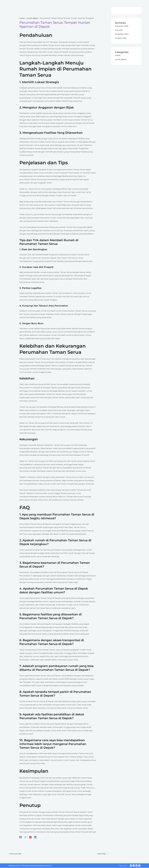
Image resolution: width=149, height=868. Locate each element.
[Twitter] (25, 837)
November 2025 (122, 26)
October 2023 (121, 38)
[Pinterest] (30, 837)
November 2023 (122, 34)
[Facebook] (21, 837)
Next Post (102, 854)
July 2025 (119, 30)
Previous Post (15, 854)
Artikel (118, 55)
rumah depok (121, 59)
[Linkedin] (35, 837)
